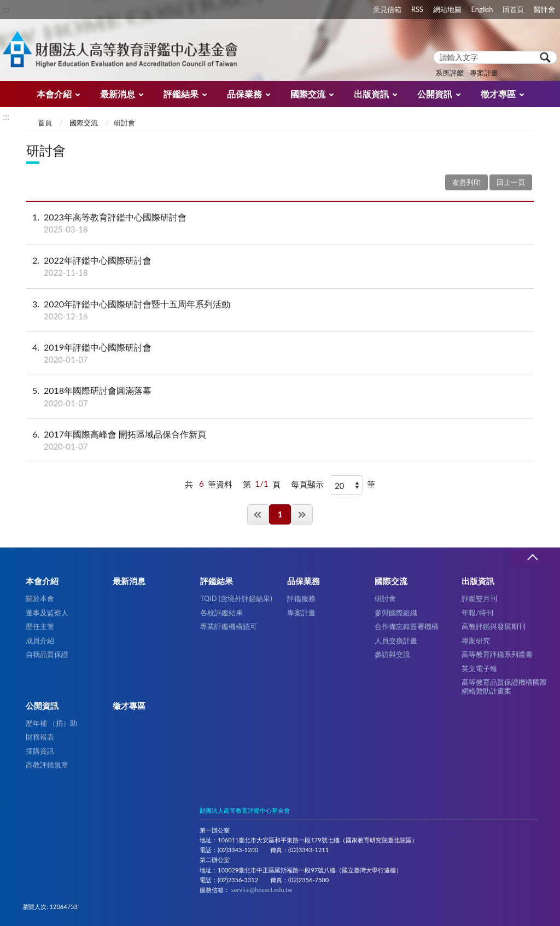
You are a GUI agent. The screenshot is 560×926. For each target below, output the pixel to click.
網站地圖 (447, 9)
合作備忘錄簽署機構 (407, 626)
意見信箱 (387, 9)
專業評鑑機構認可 (229, 626)
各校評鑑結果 (221, 613)
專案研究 (476, 640)
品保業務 (244, 94)
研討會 (385, 598)
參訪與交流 (392, 654)
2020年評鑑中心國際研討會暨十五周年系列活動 (280, 310)
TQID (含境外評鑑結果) (236, 598)
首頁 (45, 123)
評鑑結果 (181, 94)
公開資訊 (435, 94)
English (482, 9)
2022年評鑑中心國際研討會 (280, 266)
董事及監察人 (47, 613)
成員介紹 (40, 640)
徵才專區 (498, 94)
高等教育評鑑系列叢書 (497, 654)
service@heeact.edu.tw (262, 890)
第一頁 (258, 514)
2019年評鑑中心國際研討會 (280, 353)
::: (6, 9)
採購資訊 (40, 751)
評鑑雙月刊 (479, 598)
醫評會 (544, 9)
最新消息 (118, 94)
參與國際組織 (396, 613)
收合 (532, 558)
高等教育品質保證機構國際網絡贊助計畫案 (504, 686)
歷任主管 (40, 626)
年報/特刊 (477, 613)
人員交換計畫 (396, 640)
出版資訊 (371, 94)
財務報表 (40, 737)
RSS (417, 9)
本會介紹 (54, 94)
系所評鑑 (450, 73)
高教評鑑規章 (47, 765)
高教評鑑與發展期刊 (494, 626)
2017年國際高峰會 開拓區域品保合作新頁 (280, 440)
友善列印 (466, 182)
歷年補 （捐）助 (51, 723)
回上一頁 (511, 182)
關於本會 (40, 598)
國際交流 (308, 94)
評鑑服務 (301, 598)
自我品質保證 (47, 654)
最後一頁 (302, 514)
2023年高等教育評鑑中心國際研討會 (280, 223)
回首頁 (513, 9)
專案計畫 (484, 73)
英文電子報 (479, 668)
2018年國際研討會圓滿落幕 (280, 397)
